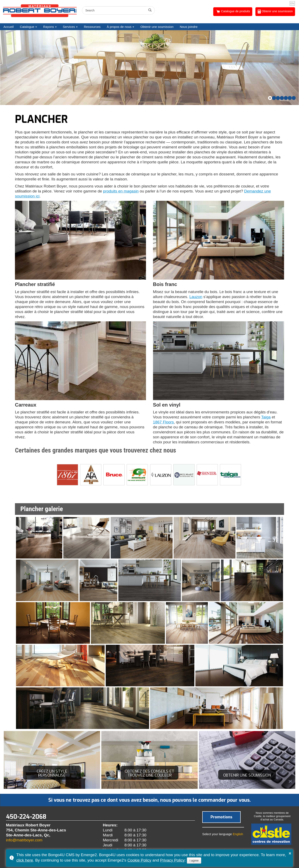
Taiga (266, 417)
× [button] (290, 853)
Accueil (9, 27)
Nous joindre (189, 27)
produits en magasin (121, 191)
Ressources (92, 27)
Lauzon (196, 297)
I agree (194, 861)
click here (25, 860)
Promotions (221, 817)
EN (292, 3)
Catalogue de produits (233, 12)
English (238, 834)
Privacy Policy (172, 860)
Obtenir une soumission (275, 12)
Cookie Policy (139, 860)
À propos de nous (119, 27)
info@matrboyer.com (24, 840)
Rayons (49, 27)
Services (69, 27)
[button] (270, 98)
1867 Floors (163, 422)
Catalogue (27, 27)
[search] (115, 10)
